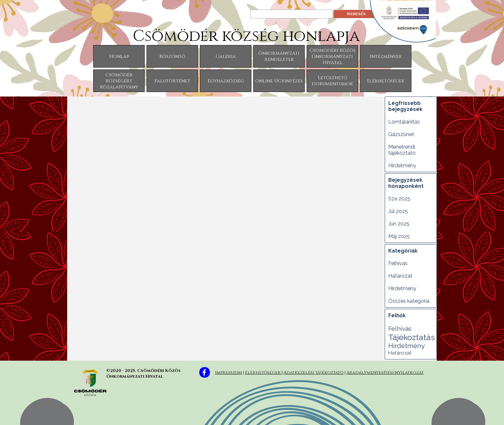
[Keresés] (292, 14)
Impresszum (229, 373)
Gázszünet (401, 134)
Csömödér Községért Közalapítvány (119, 81)
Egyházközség (226, 81)
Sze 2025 (399, 199)
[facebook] (205, 372)
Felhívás (398, 263)
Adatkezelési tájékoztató (314, 373)
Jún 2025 (399, 224)
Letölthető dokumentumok (332, 81)
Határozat (400, 276)
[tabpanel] (326, 372)
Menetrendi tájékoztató (402, 150)
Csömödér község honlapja (246, 36)
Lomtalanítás (404, 122)
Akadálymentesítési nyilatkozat (385, 373)
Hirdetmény (402, 166)
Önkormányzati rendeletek (279, 56)
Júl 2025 (398, 211)
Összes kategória (409, 301)
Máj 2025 (399, 236)
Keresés (356, 14)
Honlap (119, 56)
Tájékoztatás (412, 337)
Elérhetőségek (386, 81)
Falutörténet (172, 81)
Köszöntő (172, 56)
